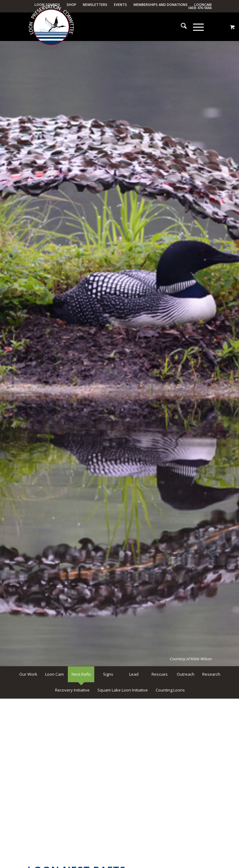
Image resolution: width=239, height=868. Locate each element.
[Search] (181, 27)
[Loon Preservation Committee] (51, 27)
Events (120, 5)
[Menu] (195, 27)
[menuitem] (95, 5)
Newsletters (95, 5)
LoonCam (203, 5)
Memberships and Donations (161, 5)
